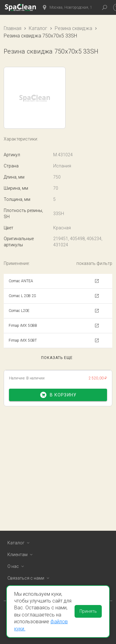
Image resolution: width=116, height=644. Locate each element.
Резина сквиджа (73, 28)
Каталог (38, 28)
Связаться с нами (30, 578)
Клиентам (21, 555)
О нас (17, 566)
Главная (13, 28)
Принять (88, 611)
